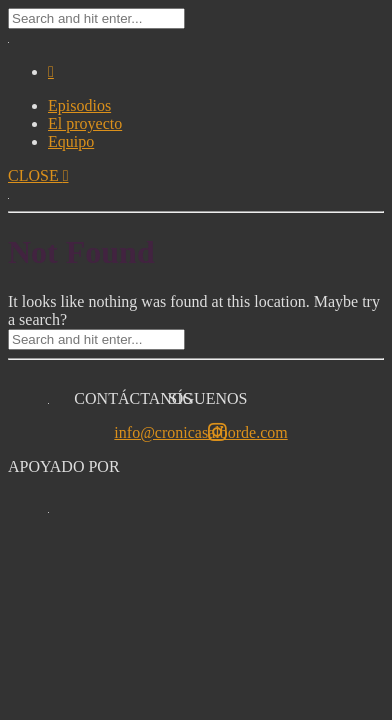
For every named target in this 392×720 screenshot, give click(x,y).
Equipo (71, 141)
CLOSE (38, 175)
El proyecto (85, 123)
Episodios (79, 105)
